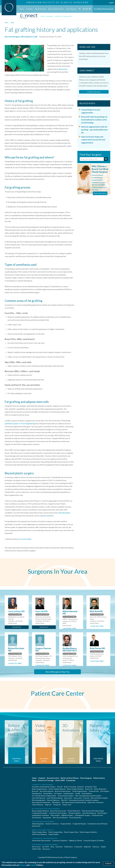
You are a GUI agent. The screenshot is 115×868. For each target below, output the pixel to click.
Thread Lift (57, 805)
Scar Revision (37, 818)
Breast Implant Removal (57, 789)
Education (59, 847)
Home (22, 9)
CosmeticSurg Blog (25, 539)
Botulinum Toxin (91, 787)
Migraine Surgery (67, 815)
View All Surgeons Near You (57, 672)
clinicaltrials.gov (64, 513)
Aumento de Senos (52, 824)
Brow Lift (35, 791)
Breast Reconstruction (58, 811)
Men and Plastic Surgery (99, 798)
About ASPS (60, 780)
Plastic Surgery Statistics (88, 832)
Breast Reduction (100, 789)
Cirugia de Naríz (66, 824)
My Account (36, 847)
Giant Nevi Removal (89, 813)
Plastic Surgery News (39, 832)
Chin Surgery (105, 791)
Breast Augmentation (40, 789)
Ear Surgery (58, 793)
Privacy (23, 865)
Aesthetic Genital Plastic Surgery (44, 787)
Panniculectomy (97, 815)
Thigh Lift (48, 805)
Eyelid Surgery (69, 793)
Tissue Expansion (75, 818)
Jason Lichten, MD (16, 611)
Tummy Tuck (67, 805)
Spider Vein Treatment (95, 802)
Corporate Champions (60, 840)
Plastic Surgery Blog (55, 832)
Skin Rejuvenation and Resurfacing (74, 802)
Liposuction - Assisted (82, 798)
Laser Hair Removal (39, 798)
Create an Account (94, 92)
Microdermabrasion (39, 800)
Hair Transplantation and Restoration (88, 796)
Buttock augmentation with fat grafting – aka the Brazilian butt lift (95, 130)
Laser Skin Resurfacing (55, 798)
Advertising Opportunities (41, 840)
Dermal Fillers (48, 793)
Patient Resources (100, 193)
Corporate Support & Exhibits (94, 840)
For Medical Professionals (104, 9)
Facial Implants (87, 793)
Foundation (71, 780)
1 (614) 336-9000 (97, 661)
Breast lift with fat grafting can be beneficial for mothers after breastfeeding (94, 120)
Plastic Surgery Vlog (71, 832)
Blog (12, 23)
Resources (46, 849)
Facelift (78, 793)
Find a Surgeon (72, 9)
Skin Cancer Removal (60, 818)
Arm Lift (60, 787)
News (7, 23)
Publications (68, 847)
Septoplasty (47, 818)
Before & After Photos (56, 9)
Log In (111, 3)
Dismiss (108, 864)
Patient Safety (99, 778)
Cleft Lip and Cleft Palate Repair (93, 811)
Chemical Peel (94, 791)
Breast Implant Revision (75, 789)
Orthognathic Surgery (83, 815)
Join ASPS (46, 847)
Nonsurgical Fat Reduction (41, 802)
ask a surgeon (47, 16)
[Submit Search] (106, 159)
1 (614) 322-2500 (97, 626)
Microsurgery (55, 815)
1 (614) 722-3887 (15, 663)
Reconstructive (40, 9)
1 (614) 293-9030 (42, 665)
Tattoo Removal (38, 805)
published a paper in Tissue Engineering (20, 423)
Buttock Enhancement (63, 791)
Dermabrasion (37, 793)
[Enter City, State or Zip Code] (92, 159)
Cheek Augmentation (80, 791)
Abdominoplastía (38, 824)
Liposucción (36, 826)
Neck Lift (64, 800)
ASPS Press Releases (40, 834)
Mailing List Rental (75, 840)
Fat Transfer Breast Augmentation (44, 796)
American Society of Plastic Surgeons (57, 2)
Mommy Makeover (53, 800)
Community (78, 847)
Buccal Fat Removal (47, 791)
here (45, 516)
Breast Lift (89, 789)
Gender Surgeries (75, 813)
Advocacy (96, 847)
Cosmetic (29, 9)
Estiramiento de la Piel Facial (97, 824)
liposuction (63, 69)
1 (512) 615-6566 (69, 665)
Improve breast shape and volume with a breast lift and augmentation (93, 140)
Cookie (33, 865)
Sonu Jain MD (41, 611)
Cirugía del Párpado (79, 824)
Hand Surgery (102, 813)
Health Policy (37, 849)
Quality (103, 847)
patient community (64, 16)
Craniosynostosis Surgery (58, 813)
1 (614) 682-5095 (69, 628)
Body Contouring (70, 787)
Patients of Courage (46, 780)
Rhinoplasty (56, 802)
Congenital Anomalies (40, 813)
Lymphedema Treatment (41, 815)
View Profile (17, 627)
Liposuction (68, 798)
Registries (87, 847)
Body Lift (81, 787)
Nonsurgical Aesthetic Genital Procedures (84, 800)
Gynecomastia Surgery (66, 796)
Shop (52, 847)
